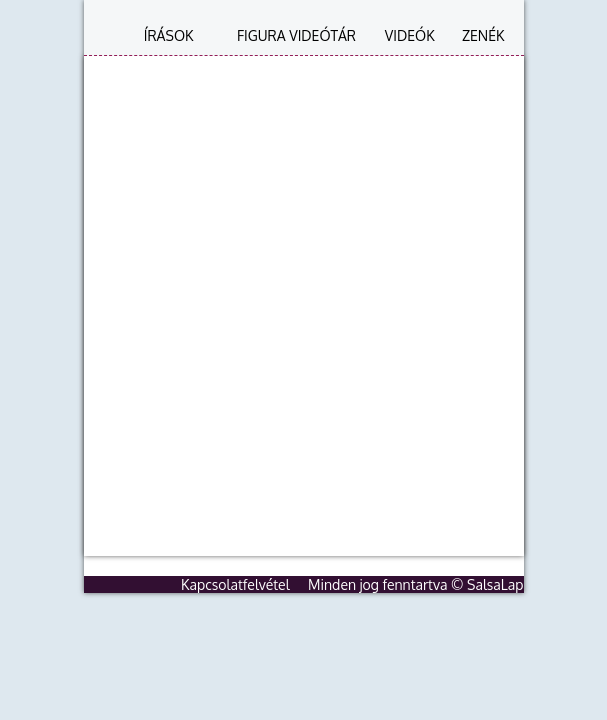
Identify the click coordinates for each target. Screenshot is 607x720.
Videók (410, 35)
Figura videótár (296, 35)
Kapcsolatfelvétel (235, 584)
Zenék (483, 35)
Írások (169, 35)
